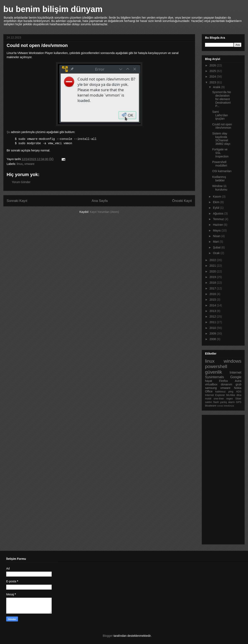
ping (231, 392)
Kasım (217, 197)
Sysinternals (214, 377)
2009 (213, 333)
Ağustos (218, 213)
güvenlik (213, 372)
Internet (235, 372)
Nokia (238, 388)
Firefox (224, 381)
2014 (213, 305)
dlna (239, 395)
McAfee (231, 395)
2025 (213, 71)
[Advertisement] (222, 479)
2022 (213, 260)
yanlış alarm (227, 402)
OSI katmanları (222, 171)
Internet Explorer (215, 395)
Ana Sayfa (100, 201)
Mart (216, 242)
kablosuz (221, 392)
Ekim (216, 202)
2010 (213, 328)
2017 (213, 288)
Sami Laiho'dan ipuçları (220, 115)
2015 (213, 300)
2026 (213, 65)
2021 (213, 266)
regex (230, 399)
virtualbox (211, 384)
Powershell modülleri (220, 164)
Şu (8, 132)
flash (216, 402)
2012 (213, 317)
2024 (213, 77)
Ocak (217, 253)
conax (220, 406)
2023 (213, 82)
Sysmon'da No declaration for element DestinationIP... (222, 99)
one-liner (219, 399)
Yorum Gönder (21, 182)
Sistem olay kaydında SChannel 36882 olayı (221, 139)
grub (238, 384)
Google (236, 377)
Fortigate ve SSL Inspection (220, 153)
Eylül (216, 208)
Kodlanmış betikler (219, 179)
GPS (239, 402)
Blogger (108, 636)
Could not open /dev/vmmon (222, 126)
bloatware (211, 406)
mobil (208, 399)
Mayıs (217, 230)
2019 (213, 277)
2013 (213, 311)
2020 (213, 271)
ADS (239, 392)
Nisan (217, 236)
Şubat (217, 247)
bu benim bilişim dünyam (53, 9)
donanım (227, 384)
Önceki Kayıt (182, 201)
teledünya (229, 406)
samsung (211, 388)
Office (209, 391)
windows (232, 361)
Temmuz (219, 219)
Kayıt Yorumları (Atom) (104, 212)
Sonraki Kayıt (17, 201)
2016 (213, 294)
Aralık (217, 87)
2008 (213, 339)
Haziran (218, 225)
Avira (238, 381)
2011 (213, 322)
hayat (209, 381)
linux (20, 164)
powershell (216, 366)
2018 (213, 283)
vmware (29, 164)
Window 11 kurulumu (220, 188)
